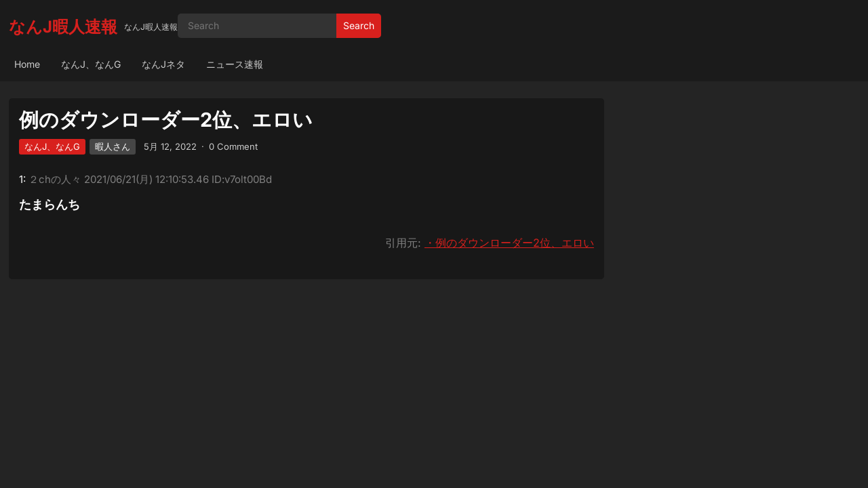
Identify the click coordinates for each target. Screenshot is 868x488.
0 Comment (233, 146)
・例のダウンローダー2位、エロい (509, 243)
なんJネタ (163, 64)
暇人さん (113, 146)
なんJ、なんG (91, 64)
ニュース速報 (235, 64)
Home (27, 64)
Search (359, 25)
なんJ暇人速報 (63, 27)
